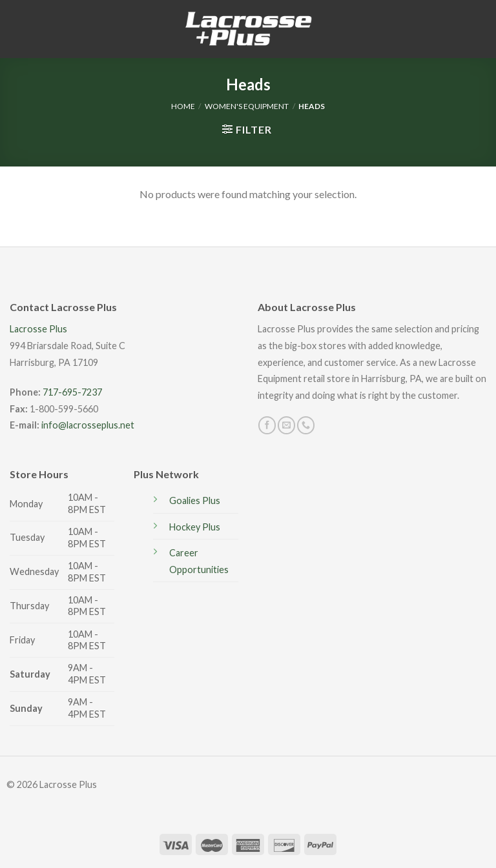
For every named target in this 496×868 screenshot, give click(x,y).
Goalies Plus (195, 500)
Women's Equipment (247, 106)
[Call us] (306, 425)
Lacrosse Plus (38, 329)
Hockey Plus (195, 527)
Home (183, 106)
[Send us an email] (286, 425)
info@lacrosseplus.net (88, 425)
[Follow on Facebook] (267, 425)
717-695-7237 (72, 392)
